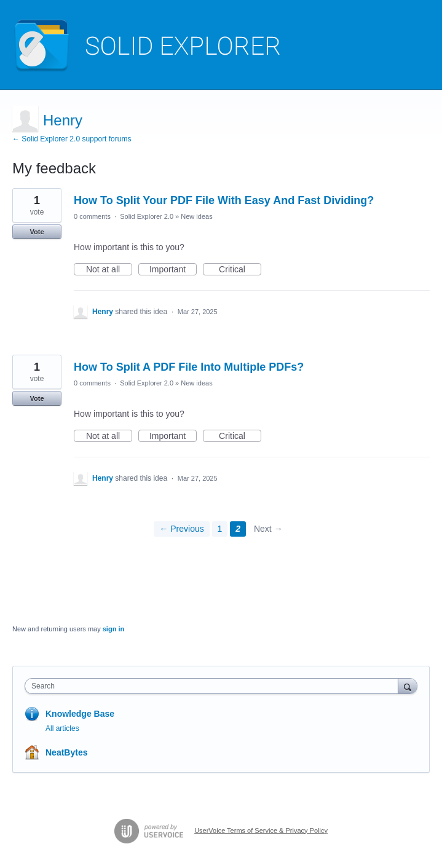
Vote (37, 232)
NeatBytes (66, 752)
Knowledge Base (80, 714)
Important (173, 270)
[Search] (408, 686)
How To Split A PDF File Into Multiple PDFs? (189, 367)
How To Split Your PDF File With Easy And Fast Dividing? (224, 200)
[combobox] (214, 686)
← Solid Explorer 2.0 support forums (72, 139)
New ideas (196, 216)
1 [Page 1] (220, 529)
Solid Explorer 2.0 (147, 216)
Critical (240, 270)
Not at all (109, 270)
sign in (113, 629)
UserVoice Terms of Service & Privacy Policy (261, 830)
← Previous (181, 529)
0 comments (92, 216)
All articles (62, 728)
